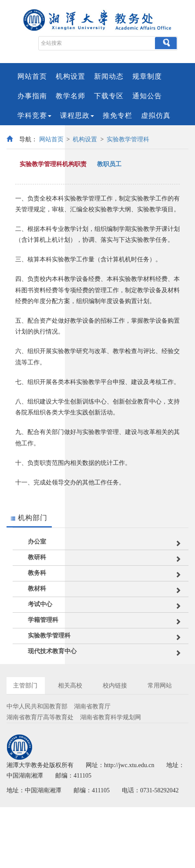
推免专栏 (118, 115)
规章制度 (147, 76)
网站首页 (32, 76)
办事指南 (32, 96)
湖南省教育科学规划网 (111, 717)
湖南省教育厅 (92, 706)
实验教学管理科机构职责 (53, 164)
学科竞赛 (34, 115)
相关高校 (70, 686)
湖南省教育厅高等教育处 (40, 717)
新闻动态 (109, 76)
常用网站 (160, 686)
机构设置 (71, 76)
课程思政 (77, 115)
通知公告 (147, 96)
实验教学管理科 (128, 139)
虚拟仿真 (156, 115)
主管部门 (25, 686)
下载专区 (109, 96)
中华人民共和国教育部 (37, 706)
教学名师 (71, 96)
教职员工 (109, 164)
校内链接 (115, 686)
